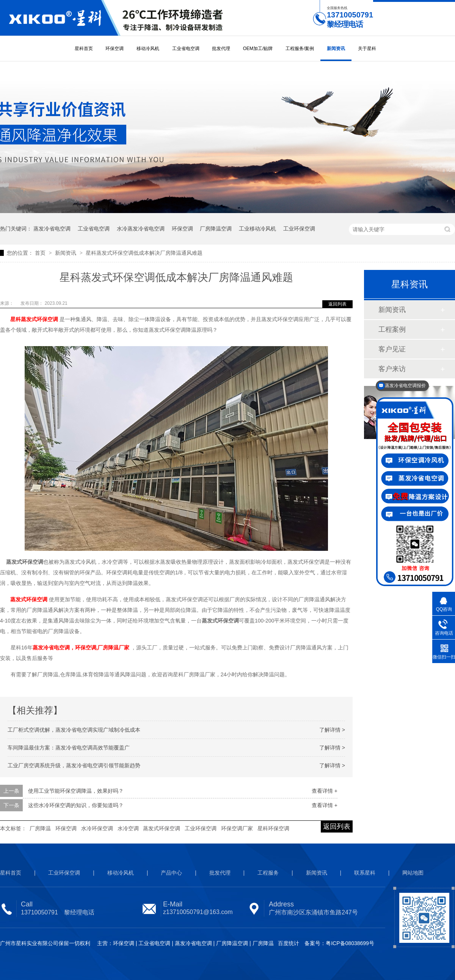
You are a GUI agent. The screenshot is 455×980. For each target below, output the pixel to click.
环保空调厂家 (237, 828)
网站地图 (413, 873)
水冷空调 (128, 828)
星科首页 (84, 49)
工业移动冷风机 (257, 229)
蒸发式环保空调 (162, 828)
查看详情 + (325, 791)
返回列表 (337, 304)
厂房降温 (40, 828)
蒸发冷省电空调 (52, 229)
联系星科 (365, 873)
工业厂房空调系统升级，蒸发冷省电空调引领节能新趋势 (74, 765)
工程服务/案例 (300, 49)
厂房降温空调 (216, 229)
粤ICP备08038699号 (350, 943)
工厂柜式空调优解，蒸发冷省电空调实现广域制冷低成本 (74, 730)
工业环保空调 (299, 229)
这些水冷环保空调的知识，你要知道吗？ (76, 805)
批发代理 (221, 49)
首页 (41, 253)
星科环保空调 (273, 828)
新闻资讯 (336, 49)
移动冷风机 (148, 49)
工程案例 (392, 329)
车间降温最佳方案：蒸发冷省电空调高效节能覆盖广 (69, 748)
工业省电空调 (186, 49)
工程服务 (268, 873)
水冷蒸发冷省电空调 (141, 229)
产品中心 (171, 873)
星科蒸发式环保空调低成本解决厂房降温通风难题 (144, 253)
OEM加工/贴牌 (258, 49)
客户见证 (392, 349)
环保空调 (115, 49)
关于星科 (367, 49)
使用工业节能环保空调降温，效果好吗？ (76, 791)
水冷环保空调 (97, 828)
